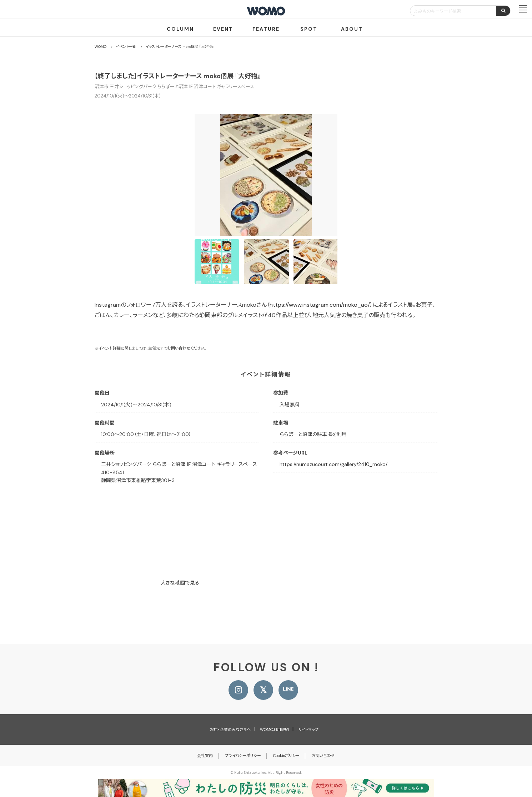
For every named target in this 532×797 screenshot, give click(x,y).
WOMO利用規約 (274, 730)
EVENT (223, 29)
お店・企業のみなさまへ (230, 730)
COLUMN (180, 29)
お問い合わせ (323, 756)
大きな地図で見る (180, 583)
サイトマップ (308, 730)
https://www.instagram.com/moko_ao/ (320, 305)
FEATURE (266, 29)
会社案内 (205, 756)
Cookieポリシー (286, 756)
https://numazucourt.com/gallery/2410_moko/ (333, 464)
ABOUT (352, 29)
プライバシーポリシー (243, 756)
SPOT (309, 29)
